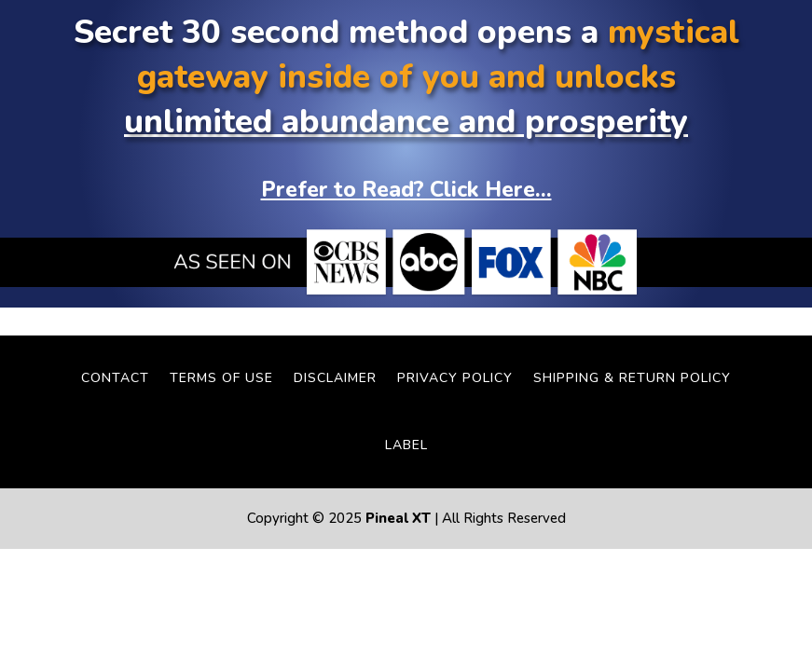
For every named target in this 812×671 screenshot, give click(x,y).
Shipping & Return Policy (632, 378)
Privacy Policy (455, 378)
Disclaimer (335, 378)
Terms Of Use (221, 378)
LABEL (406, 445)
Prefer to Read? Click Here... (406, 190)
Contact (115, 378)
